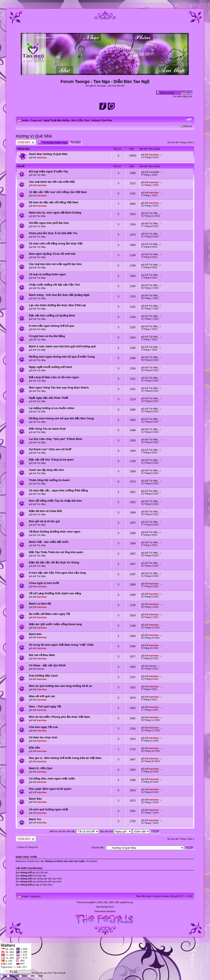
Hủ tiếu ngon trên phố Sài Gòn (49, 223)
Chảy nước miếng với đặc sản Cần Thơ (54, 285)
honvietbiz (154, 172)
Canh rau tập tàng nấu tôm (46, 470)
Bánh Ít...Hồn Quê (41, 768)
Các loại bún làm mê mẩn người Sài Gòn (55, 264)
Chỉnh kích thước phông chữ (189, 119)
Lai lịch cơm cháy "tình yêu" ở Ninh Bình (56, 439)
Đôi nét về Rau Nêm (42, 655)
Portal (25, 120)
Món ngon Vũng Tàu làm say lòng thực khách (59, 388)
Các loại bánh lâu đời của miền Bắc (52, 182)
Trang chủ (36, 120)
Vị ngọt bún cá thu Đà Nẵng (47, 336)
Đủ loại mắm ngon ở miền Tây (49, 171)
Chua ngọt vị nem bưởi (44, 583)
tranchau (42, 157)
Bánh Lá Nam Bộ (40, 604)
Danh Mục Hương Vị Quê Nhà (48, 154)
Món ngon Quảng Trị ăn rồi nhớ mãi (52, 254)
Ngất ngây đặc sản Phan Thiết (49, 398)
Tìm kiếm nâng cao (182, 96)
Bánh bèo (35, 634)
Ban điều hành (144, 896)
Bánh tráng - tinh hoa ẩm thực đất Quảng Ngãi (59, 295)
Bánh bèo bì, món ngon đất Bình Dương (55, 213)
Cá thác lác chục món (43, 737)
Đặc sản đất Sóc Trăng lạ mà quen (51, 460)
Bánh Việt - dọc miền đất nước (49, 542)
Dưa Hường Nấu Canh (43, 676)
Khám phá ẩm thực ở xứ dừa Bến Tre (53, 233)
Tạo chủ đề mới (26, 142)
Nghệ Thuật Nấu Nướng (56, 120)
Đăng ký (188, 126)
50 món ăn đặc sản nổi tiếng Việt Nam (54, 202)
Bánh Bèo (35, 799)
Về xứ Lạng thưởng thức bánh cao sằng (55, 593)
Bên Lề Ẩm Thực (80, 120)
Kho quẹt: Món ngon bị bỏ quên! (50, 789)
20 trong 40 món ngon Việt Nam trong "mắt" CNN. (62, 645)
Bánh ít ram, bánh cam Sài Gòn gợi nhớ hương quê (62, 346)
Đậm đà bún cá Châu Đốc (46, 511)
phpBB (91, 902)
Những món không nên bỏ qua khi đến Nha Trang (61, 418)
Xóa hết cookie (161, 896)
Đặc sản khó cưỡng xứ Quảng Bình (52, 316)
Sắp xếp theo (116, 831)
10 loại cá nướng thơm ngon (47, 274)
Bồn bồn (35, 748)
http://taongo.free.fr (105, 907)
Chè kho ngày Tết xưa (43, 727)
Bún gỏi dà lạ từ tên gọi (44, 521)
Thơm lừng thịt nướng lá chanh (49, 480)
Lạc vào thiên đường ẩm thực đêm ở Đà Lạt (57, 305)
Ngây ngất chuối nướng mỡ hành (51, 367)
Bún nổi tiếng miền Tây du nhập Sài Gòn (55, 501)
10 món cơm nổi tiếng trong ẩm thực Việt (56, 243)
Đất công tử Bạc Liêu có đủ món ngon (54, 377)
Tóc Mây (41, 175)
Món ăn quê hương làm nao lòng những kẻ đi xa (60, 686)
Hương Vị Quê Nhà (102, 120)
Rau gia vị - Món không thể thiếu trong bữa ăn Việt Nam (65, 758)
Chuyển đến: (98, 847)
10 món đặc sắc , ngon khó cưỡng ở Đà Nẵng (58, 490)
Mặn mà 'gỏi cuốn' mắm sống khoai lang (55, 624)
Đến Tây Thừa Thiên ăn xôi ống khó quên (56, 552)
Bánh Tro (35, 819)
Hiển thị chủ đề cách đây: (74, 831)
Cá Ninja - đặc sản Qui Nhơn (47, 665)
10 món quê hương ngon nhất (48, 809)
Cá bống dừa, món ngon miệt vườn (52, 779)
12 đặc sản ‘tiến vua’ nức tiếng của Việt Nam (58, 192)
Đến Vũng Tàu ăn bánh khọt (47, 429)
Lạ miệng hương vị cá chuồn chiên (52, 408)
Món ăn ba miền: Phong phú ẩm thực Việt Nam (60, 717)
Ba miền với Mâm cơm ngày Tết (50, 614)
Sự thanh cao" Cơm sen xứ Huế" (50, 449)
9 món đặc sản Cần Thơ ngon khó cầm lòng (57, 573)
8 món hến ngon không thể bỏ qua (52, 326)
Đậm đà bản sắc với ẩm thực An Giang (54, 562)
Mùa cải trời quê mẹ (42, 696)
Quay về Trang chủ (28, 847)
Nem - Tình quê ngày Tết (45, 706)
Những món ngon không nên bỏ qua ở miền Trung (62, 357)
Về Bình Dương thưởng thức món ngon (55, 532)
